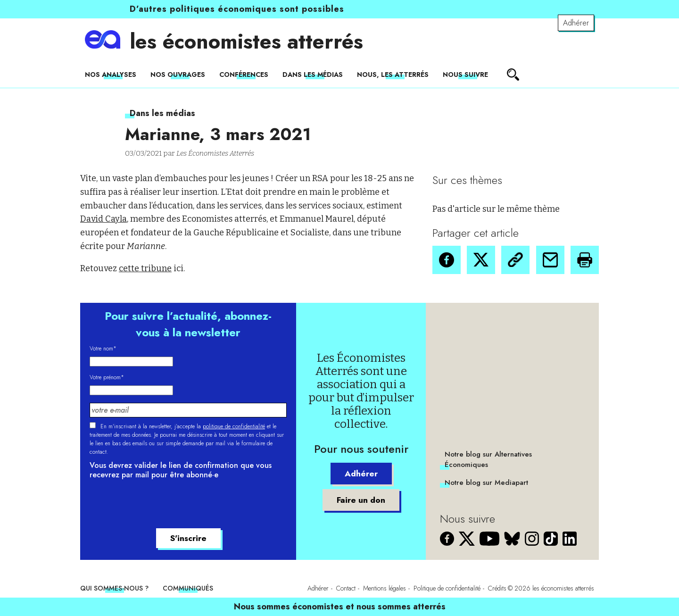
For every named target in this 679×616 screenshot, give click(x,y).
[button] (447, 260)
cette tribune (145, 268)
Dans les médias (313, 75)
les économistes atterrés (246, 42)
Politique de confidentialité (447, 588)
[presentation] (161, 505)
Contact (346, 588)
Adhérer (576, 23)
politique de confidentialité (234, 426)
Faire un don (361, 500)
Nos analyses (111, 75)
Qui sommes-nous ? (114, 588)
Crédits (497, 588)
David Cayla (104, 219)
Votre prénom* (107, 377)
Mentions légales (385, 588)
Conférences (244, 75)
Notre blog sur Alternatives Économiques (488, 459)
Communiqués (188, 588)
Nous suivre (465, 75)
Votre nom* (103, 349)
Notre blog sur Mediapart (486, 483)
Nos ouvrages (178, 75)
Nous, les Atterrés (393, 75)
